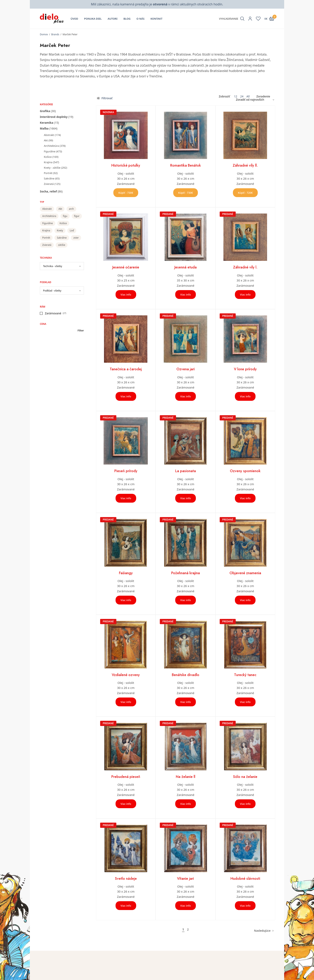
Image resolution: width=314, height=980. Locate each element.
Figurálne (50, 151)
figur (77, 216)
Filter (81, 331)
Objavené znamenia (245, 573)
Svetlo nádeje (126, 879)
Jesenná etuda (186, 267)
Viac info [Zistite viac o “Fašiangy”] (126, 600)
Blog (127, 19)
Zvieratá (49, 184)
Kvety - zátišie (52, 168)
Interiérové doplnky (54, 117)
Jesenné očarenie (126, 267)
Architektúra (51, 146)
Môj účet (166, 970)
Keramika (47, 123)
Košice (48, 157)
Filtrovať (105, 98)
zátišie (62, 245)
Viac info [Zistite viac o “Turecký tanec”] (245, 702)
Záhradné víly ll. (245, 165)
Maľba (44, 128)
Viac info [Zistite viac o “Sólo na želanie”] (245, 804)
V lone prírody (245, 369)
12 (235, 96)
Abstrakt (49, 135)
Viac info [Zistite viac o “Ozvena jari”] (186, 396)
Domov (44, 34)
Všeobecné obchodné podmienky (242, 976)
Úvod (74, 19)
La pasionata (186, 471)
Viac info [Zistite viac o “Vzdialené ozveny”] (126, 702)
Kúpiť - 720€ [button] (245, 193)
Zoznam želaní (169, 976)
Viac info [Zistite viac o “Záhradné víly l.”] (245, 295)
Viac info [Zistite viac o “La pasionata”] (186, 498)
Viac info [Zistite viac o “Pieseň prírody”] (126, 498)
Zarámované (53, 313)
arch (71, 209)
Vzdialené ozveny (126, 675)
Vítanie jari (185, 879)
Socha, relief (48, 191)
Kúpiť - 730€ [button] (126, 193)
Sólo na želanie (245, 777)
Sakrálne (49, 178)
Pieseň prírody (126, 471)
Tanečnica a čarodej (126, 369)
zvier (76, 238)
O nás (141, 19)
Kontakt (156, 19)
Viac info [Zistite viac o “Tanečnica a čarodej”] (126, 396)
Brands (55, 34)
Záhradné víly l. (245, 267)
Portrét (48, 173)
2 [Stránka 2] (188, 929)
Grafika (45, 111)
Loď (72, 230)
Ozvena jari (186, 369)
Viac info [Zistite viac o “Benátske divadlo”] (186, 702)
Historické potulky (126, 165)
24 (242, 96)
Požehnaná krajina (186, 573)
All (248, 96)
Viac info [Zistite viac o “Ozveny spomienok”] (245, 498)
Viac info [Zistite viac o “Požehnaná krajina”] (186, 600)
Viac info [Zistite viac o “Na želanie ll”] (186, 804)
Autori (113, 19)
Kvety (60, 230)
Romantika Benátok (186, 165)
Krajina (48, 162)
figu (65, 216)
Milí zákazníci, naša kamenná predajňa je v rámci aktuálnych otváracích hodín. (157, 4)
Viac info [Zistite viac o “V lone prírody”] (245, 396)
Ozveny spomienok (245, 471)
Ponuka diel (93, 19)
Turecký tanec (245, 675)
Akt (46, 140)
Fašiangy (126, 573)
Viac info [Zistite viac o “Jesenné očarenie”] (126, 295)
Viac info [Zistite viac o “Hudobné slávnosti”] (245, 906)
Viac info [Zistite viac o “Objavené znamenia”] (245, 600)
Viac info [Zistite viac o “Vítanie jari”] (186, 906)
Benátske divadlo (186, 675)
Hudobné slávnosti (245, 879)
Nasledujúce (262, 931)
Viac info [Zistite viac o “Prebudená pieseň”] (126, 804)
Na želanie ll (186, 777)
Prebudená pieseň (126, 777)
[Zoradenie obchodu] (254, 100)
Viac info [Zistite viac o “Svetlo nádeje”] (126, 906)
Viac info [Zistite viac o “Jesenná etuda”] (186, 295)
